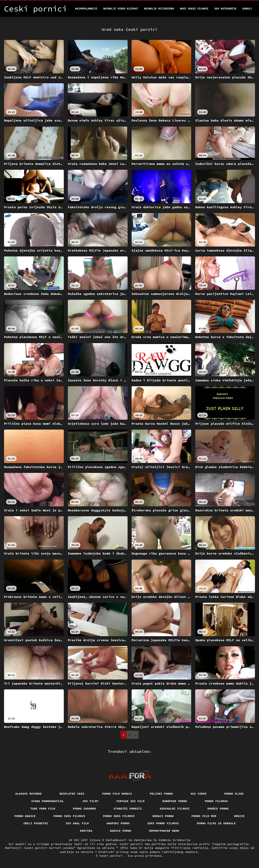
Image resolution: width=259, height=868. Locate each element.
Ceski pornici (112, 856)
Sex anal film (77, 823)
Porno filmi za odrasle (216, 823)
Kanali (247, 9)
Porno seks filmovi (69, 816)
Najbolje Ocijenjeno (159, 9)
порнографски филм (164, 831)
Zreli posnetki (36, 823)
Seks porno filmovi (163, 823)
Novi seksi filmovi (194, 9)
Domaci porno (163, 816)
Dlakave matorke (29, 794)
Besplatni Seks (72, 794)
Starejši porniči (128, 809)
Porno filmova (216, 801)
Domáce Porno (218, 809)
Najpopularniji (86, 9)
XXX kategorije (225, 9)
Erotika (86, 831)
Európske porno (175, 801)
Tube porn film (43, 809)
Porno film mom (204, 816)
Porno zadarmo (84, 809)
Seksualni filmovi (175, 809)
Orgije (239, 816)
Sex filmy (91, 801)
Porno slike (234, 794)
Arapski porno (118, 823)
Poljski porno (161, 794)
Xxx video (199, 794)
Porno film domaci (117, 794)
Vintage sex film (130, 801)
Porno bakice (25, 816)
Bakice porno (121, 831)
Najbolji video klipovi (121, 9)
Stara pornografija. (48, 801)
